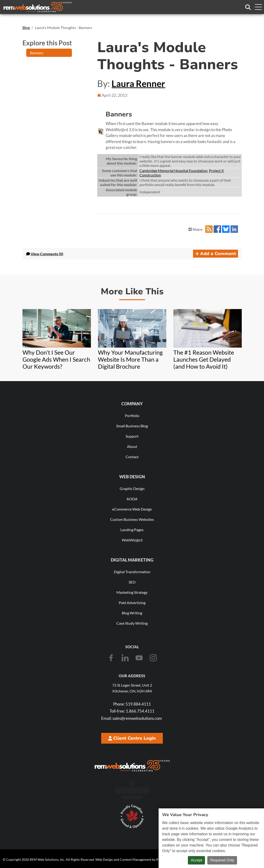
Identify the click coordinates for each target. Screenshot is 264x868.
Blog (26, 27)
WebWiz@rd (132, 540)
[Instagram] (153, 658)
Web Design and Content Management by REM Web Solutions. (141, 859)
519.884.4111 (132, 704)
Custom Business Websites (132, 519)
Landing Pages (132, 530)
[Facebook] (111, 658)
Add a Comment (216, 254)
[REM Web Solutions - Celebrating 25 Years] (132, 766)
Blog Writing (132, 613)
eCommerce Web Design (132, 509)
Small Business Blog (132, 426)
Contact (132, 457)
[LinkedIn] (125, 658)
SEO (132, 582)
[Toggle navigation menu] (258, 7)
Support (132, 436)
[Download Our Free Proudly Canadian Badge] (132, 817)
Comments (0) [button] (45, 254)
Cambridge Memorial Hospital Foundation (173, 171)
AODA (132, 499)
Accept (196, 860)
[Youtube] (139, 658)
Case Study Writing (132, 623)
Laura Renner (138, 83)
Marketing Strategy (132, 592)
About (132, 446)
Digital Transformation (132, 572)
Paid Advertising (132, 603)
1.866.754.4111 (132, 711)
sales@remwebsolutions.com (132, 718)
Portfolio (132, 416)
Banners (37, 53)
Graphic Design (132, 488)
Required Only (222, 860)
